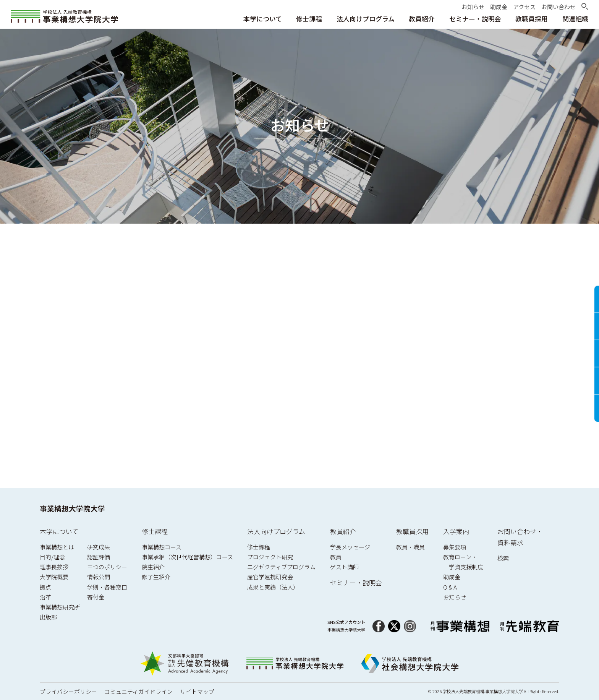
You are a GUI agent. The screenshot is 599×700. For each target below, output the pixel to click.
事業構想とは (57, 547)
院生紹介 (153, 567)
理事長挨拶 (54, 567)
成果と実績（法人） (273, 587)
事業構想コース (162, 547)
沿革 (45, 597)
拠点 (45, 587)
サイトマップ (197, 691)
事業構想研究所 (60, 607)
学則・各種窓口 (107, 587)
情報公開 (99, 577)
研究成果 (99, 547)
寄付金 (96, 597)
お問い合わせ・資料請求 (520, 537)
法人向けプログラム (276, 531)
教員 (336, 557)
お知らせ (455, 597)
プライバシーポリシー (68, 691)
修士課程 (155, 531)
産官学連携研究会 (270, 577)
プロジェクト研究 (270, 557)
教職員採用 (412, 531)
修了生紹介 (156, 577)
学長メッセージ (350, 547)
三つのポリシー (107, 567)
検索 (503, 558)
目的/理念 (52, 557)
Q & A (450, 587)
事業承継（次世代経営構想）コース (187, 557)
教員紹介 (343, 531)
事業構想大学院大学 (72, 508)
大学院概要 (54, 577)
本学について (59, 531)
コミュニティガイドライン (138, 691)
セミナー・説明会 (356, 582)
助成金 (452, 577)
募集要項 (455, 547)
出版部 (48, 617)
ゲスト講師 (344, 567)
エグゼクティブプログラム (281, 567)
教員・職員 (410, 547)
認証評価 (99, 557)
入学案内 (456, 531)
